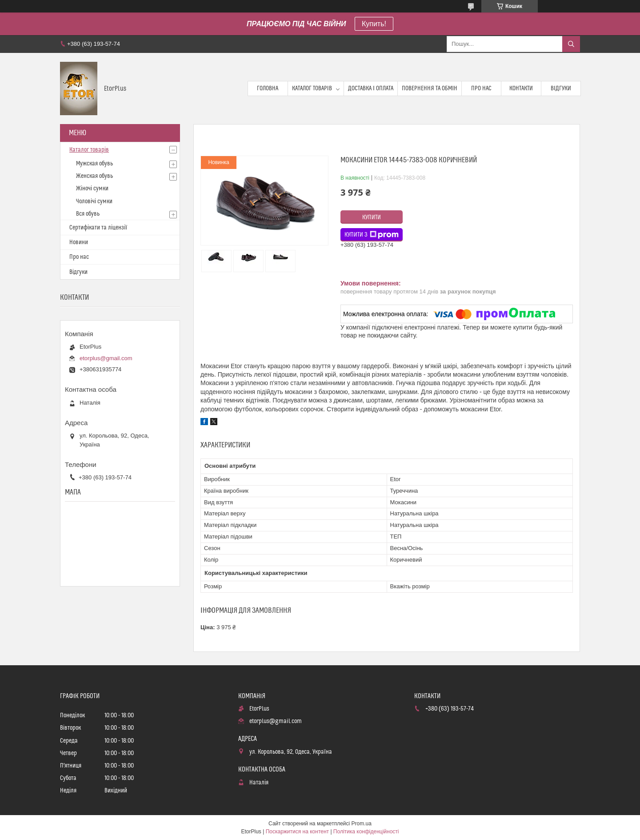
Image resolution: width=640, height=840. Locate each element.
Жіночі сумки (92, 189)
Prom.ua (362, 824)
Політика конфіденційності (366, 832)
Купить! (374, 24)
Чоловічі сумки (94, 201)
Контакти (521, 88)
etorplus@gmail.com (106, 358)
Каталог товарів (312, 88)
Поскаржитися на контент (297, 832)
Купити (372, 217)
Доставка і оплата (371, 88)
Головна (268, 88)
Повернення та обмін (430, 88)
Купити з (372, 235)
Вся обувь (88, 214)
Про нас (481, 88)
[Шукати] (571, 44)
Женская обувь (94, 176)
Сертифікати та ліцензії (98, 228)
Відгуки (561, 88)
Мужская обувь (94, 164)
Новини (79, 242)
